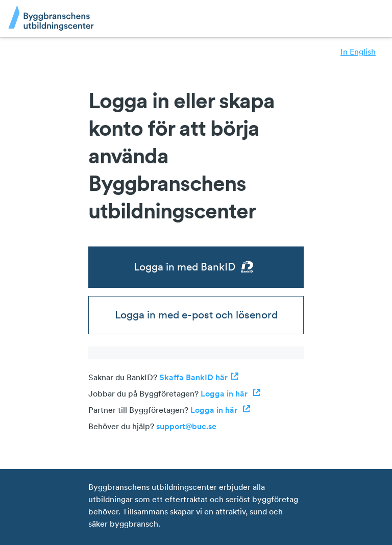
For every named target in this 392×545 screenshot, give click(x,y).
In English (358, 52)
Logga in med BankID (196, 267)
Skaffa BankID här (199, 377)
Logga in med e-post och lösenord (196, 315)
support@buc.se (186, 426)
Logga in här (231, 393)
